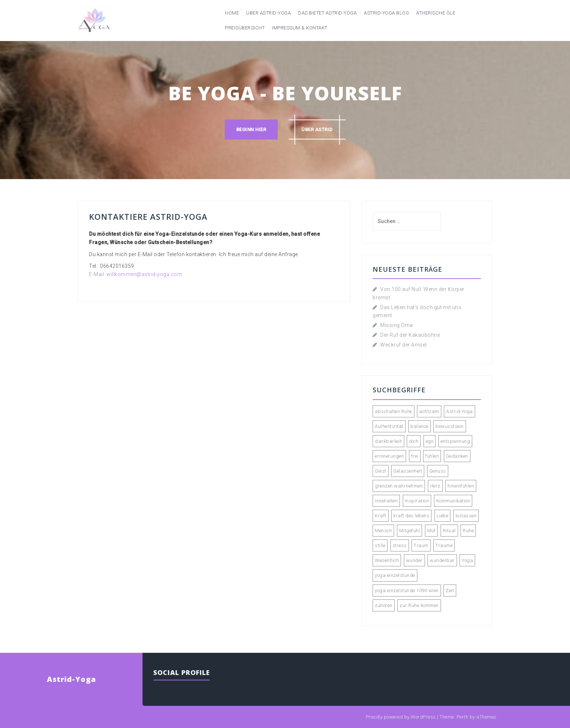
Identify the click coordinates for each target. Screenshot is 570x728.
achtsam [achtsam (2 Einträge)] (429, 411)
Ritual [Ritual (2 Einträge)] (449, 531)
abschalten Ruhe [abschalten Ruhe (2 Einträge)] (394, 411)
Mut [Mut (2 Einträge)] (431, 531)
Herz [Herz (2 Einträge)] (435, 486)
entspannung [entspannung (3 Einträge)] (455, 441)
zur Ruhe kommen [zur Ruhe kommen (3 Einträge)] (419, 605)
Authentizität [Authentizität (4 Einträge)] (389, 426)
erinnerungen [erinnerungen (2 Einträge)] (389, 456)
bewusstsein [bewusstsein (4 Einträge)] (450, 426)
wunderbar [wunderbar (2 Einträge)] (442, 560)
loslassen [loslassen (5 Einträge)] (466, 516)
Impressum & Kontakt (300, 28)
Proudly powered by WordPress (401, 717)
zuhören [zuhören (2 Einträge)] (384, 605)
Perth (463, 717)
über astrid (317, 130)
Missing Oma (397, 325)
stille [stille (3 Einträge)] (380, 545)
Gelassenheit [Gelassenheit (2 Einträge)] (408, 471)
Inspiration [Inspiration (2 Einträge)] (417, 501)
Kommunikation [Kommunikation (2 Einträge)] (453, 501)
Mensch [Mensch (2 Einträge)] (383, 531)
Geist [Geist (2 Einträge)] (381, 471)
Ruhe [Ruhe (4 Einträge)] (468, 531)
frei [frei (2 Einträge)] (415, 456)
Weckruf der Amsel (404, 345)
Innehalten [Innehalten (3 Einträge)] (386, 501)
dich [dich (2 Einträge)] (414, 441)
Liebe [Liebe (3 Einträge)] (443, 516)
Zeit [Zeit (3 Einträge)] (450, 591)
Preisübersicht (245, 28)
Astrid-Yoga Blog (386, 13)
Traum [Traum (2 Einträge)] (421, 545)
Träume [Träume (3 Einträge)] (444, 545)
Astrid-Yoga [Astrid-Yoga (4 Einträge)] (459, 411)
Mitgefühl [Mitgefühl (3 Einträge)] (410, 531)
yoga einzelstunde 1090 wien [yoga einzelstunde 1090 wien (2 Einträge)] (407, 591)
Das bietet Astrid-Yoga (327, 13)
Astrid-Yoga (71, 679)
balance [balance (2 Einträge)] (420, 426)
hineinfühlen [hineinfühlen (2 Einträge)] (461, 486)
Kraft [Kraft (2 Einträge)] (381, 516)
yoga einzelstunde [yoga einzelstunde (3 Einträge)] (395, 575)
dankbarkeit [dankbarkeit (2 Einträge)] (388, 441)
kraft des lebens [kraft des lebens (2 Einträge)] (411, 516)
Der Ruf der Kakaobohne (410, 335)
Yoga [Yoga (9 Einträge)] (467, 560)
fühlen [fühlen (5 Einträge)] (432, 456)
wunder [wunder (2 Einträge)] (414, 560)
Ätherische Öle (436, 13)
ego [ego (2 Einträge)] (430, 441)
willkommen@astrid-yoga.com (144, 274)
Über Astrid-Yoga (268, 13)
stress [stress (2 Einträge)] (400, 545)
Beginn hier (251, 130)
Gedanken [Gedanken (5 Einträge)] (457, 456)
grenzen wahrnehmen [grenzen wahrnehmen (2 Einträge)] (399, 486)
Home (232, 13)
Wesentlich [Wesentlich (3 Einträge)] (387, 560)
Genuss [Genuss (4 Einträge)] (438, 471)
